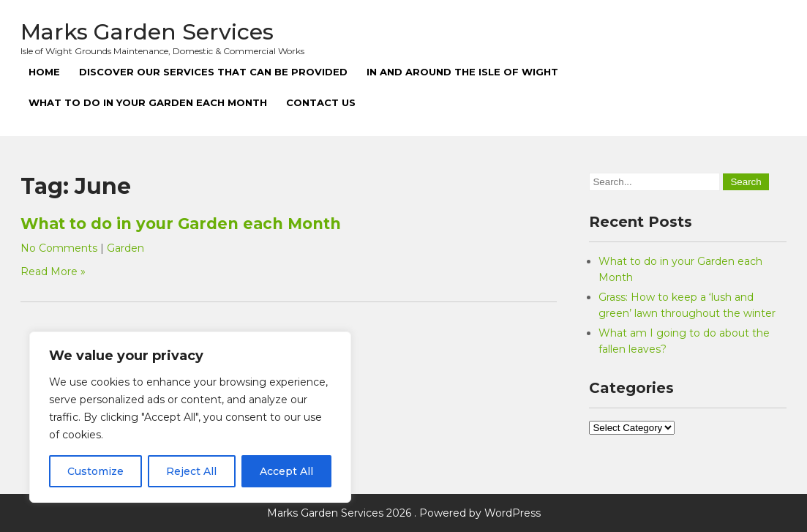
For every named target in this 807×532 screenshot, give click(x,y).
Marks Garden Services (147, 32)
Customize (95, 471)
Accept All (286, 471)
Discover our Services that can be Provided (213, 72)
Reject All (191, 471)
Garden (125, 248)
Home (44, 72)
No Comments (59, 248)
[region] (190, 417)
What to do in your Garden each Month (148, 102)
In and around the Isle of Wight (462, 72)
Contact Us (321, 102)
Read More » (53, 271)
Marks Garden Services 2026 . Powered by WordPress (404, 513)
